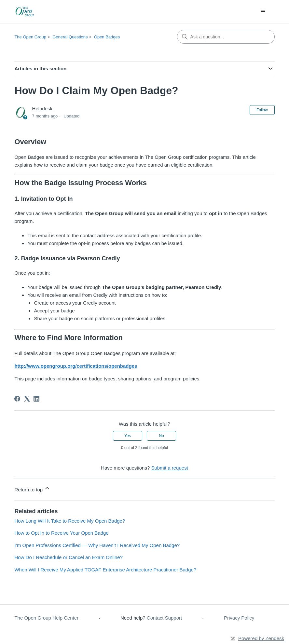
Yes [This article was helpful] (128, 436)
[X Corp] (27, 399)
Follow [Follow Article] (262, 110)
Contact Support (164, 618)
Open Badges (107, 37)
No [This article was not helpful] (161, 436)
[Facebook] (17, 399)
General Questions (70, 37)
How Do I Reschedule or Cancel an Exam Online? (69, 557)
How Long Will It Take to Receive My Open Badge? (70, 521)
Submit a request (169, 468)
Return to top (32, 489)
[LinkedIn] (36, 399)
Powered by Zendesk (261, 638)
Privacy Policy (239, 618)
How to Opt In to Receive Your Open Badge (61, 533)
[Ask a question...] (226, 37)
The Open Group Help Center (46, 618)
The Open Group (30, 37)
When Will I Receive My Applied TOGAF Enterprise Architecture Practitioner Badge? (105, 570)
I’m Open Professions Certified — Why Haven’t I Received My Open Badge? (97, 545)
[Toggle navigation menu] (263, 12)
